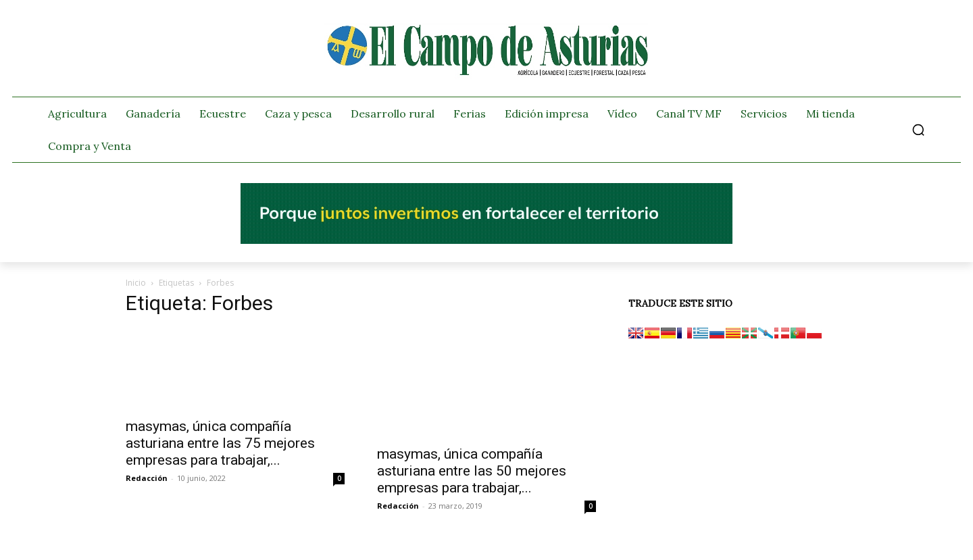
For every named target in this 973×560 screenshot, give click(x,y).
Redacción (147, 478)
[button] (918, 130)
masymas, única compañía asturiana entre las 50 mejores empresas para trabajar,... (472, 471)
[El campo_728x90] (487, 240)
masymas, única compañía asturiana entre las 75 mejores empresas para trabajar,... (220, 443)
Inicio (136, 283)
